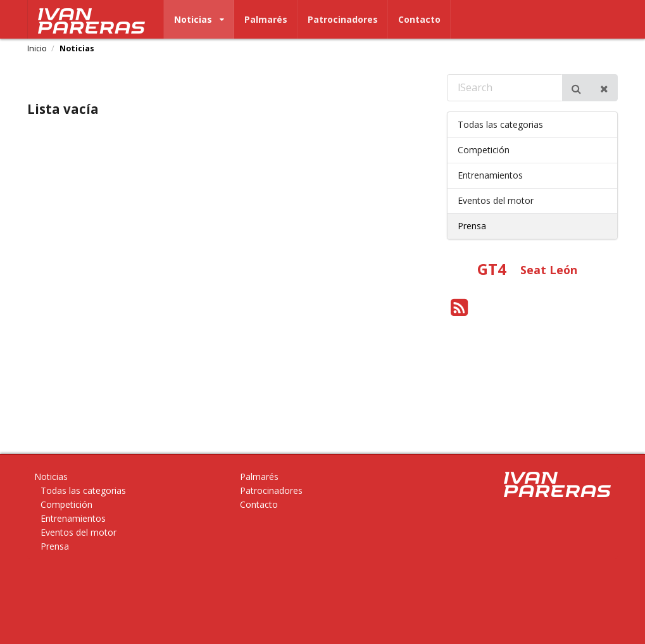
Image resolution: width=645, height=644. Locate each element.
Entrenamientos (490, 175)
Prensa (472, 226)
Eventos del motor (496, 200)
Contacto (419, 19)
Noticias (199, 19)
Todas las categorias (500, 124)
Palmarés (266, 19)
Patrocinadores (343, 19)
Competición (484, 150)
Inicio (37, 49)
